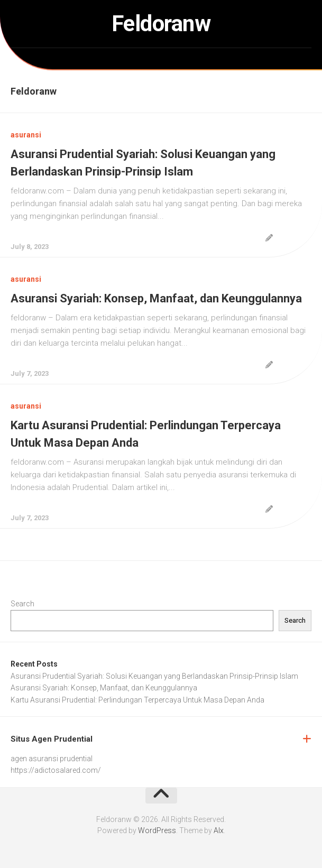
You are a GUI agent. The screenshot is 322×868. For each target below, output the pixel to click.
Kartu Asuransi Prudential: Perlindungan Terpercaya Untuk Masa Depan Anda (137, 700)
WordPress (157, 830)
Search (22, 604)
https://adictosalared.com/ (56, 770)
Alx (219, 830)
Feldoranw (161, 24)
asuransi (26, 135)
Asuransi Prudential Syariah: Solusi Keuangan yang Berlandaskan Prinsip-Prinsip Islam (154, 676)
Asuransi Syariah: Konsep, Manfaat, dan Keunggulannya (156, 298)
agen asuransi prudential (52, 759)
